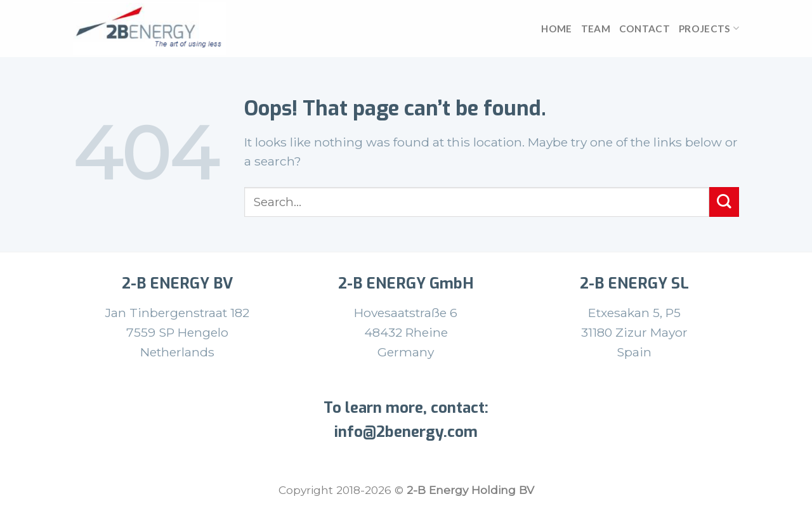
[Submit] (724, 202)
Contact (645, 29)
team (596, 29)
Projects (709, 28)
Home (556, 29)
